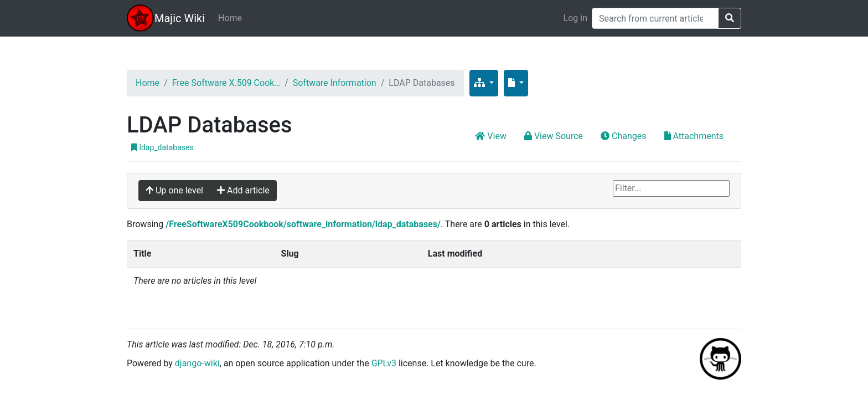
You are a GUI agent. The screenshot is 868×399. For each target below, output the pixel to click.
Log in (575, 18)
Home (230, 18)
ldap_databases (162, 147)
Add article (243, 190)
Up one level (174, 190)
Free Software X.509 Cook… (226, 83)
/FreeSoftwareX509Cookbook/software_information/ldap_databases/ (303, 224)
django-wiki (197, 363)
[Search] (655, 18)
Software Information (335, 83)
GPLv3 (384, 363)
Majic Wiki (180, 18)
